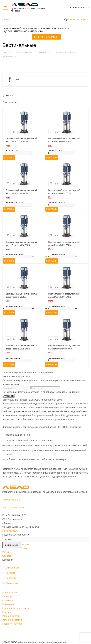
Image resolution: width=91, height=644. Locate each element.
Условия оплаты (11, 616)
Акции (24, 548)
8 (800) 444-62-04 (79, 8)
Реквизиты (8, 604)
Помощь (7, 612)
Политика (7, 600)
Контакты (11, 578)
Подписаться (12, 545)
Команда (11, 573)
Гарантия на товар (12, 624)
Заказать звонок (78, 20)
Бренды (7, 556)
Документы (12, 583)
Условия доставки (12, 620)
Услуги (6, 552)
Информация (10, 593)
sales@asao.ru (10, 531)
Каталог (25, 544)
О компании (12, 568)
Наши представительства (16, 608)
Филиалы (7, 596)
